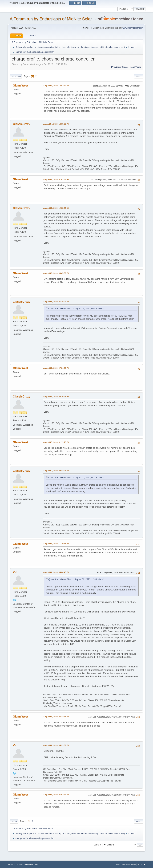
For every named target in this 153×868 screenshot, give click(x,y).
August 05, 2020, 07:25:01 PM (56, 302)
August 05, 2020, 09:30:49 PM (56, 396)
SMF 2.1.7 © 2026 (15, 864)
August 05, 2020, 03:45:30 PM (56, 273)
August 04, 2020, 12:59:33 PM (56, 124)
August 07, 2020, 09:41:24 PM (56, 471)
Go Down (16, 76)
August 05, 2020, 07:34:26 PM (56, 368)
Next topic (136, 67)
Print (139, 76)
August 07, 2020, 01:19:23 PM (56, 442)
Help (118, 864)
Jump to (98, 845)
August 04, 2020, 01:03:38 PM (56, 179)
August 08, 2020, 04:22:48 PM (56, 717)
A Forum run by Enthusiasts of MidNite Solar (51, 19)
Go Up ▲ (141, 864)
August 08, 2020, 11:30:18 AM (56, 544)
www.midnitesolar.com (133, 28)
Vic (15, 572)
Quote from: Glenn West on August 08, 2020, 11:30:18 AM (76, 579)
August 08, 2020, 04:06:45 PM (56, 572)
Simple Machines (31, 864)
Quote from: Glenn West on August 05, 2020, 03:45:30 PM (76, 309)
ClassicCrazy (22, 124)
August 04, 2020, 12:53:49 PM (56, 86)
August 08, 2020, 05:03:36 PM (56, 795)
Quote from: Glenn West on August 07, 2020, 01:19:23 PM (76, 478)
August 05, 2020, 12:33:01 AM (56, 208)
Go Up (14, 821)
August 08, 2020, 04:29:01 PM (56, 745)
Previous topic (119, 67)
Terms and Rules (129, 864)
